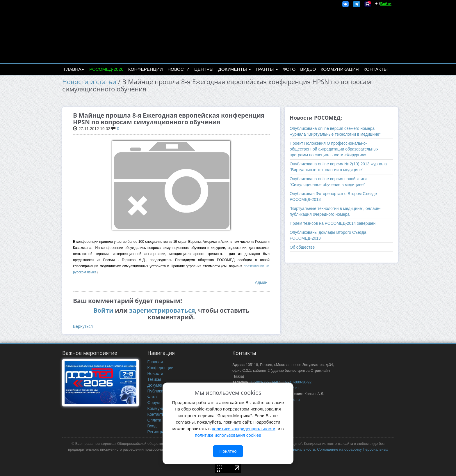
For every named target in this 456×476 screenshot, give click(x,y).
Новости (179, 69)
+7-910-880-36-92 (297, 382)
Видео (308, 69)
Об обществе (302, 247)
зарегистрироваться (162, 310)
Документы (235, 69)
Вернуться (83, 326)
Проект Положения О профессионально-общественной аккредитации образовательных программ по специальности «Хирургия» (334, 149)
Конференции (146, 69)
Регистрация (159, 432)
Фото (289, 69)
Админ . (262, 282)
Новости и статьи (89, 82)
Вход (152, 426)
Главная (74, 69)
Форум (154, 403)
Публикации (159, 391)
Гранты (267, 69)
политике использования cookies (228, 435)
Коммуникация (340, 69)
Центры (204, 69)
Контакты (376, 69)
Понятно (228, 451)
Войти (386, 4)
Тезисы (154, 379)
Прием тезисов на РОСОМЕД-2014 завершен (333, 223)
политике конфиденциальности (243, 429)
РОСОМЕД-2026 (106, 69)
